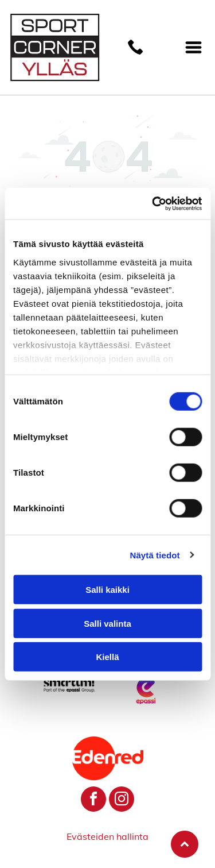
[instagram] (122, 801)
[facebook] (93, 801)
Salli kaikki (107, 590)
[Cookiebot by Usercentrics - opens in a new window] (153, 203)
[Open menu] (193, 47)
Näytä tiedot (155, 555)
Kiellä (107, 657)
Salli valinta (107, 623)
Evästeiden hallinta (107, 836)
